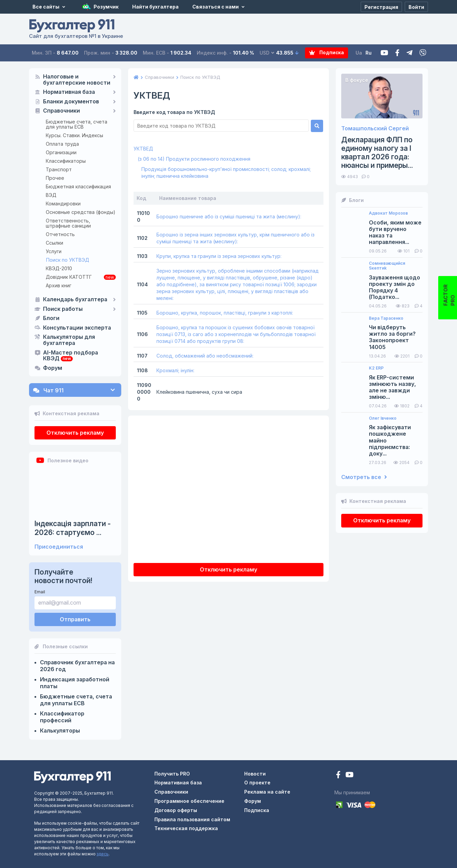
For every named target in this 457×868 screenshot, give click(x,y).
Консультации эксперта (77, 328)
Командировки (63, 204)
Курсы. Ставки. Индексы (74, 135)
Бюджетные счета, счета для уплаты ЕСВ (77, 124)
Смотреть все (364, 477)
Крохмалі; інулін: (175, 370)
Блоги (51, 318)
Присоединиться (59, 547)
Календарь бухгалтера (75, 300)
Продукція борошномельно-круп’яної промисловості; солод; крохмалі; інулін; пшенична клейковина (226, 172)
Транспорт (59, 169)
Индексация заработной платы (75, 683)
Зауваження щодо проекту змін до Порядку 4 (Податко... (394, 287)
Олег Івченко (383, 418)
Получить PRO (172, 774)
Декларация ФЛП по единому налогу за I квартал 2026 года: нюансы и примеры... (377, 153)
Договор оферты (176, 810)
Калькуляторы (60, 730)
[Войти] (416, 7)
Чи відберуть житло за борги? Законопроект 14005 (392, 337)
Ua (359, 53)
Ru (369, 53)
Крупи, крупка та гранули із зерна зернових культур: (219, 256)
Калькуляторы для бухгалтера (69, 340)
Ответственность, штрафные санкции (68, 223)
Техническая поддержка (186, 828)
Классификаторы (66, 161)
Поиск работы (63, 309)
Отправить (75, 619)
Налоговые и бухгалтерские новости (77, 80)
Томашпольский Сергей (375, 128)
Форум (53, 368)
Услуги (54, 251)
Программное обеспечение (189, 801)
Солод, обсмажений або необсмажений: (205, 356)
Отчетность (60, 234)
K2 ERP (376, 368)
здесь (103, 854)
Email (40, 592)
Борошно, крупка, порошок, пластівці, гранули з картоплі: (225, 313)
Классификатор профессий (62, 717)
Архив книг (59, 285)
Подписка (321, 53)
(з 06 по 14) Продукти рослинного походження (194, 159)
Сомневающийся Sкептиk (387, 266)
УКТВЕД (143, 149)
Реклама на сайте (267, 792)
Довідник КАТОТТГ (69, 277)
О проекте (257, 783)
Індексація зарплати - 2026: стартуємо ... (73, 528)
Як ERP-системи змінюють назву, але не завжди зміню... (392, 387)
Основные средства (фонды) (81, 212)
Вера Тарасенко (386, 318)
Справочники (61, 111)
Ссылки (54, 243)
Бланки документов (71, 102)
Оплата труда (62, 144)
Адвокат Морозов (388, 213)
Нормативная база (69, 92)
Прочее (55, 178)
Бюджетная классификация (78, 186)
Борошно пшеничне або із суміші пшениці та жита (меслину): (229, 216)
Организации (61, 152)
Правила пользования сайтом (192, 819)
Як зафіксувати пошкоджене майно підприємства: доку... (390, 440)
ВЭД (51, 195)
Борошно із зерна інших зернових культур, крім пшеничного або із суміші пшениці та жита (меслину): (236, 238)
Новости (255, 774)
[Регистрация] (381, 7)
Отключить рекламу (75, 433)
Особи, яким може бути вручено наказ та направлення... (395, 233)
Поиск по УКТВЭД (68, 260)
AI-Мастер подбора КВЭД (71, 356)
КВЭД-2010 (59, 268)
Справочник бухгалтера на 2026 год (77, 666)
